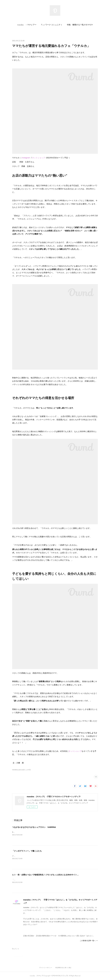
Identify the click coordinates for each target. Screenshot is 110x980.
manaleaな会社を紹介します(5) (21, 770)
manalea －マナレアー (27, 25)
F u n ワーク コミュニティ (52, 25)
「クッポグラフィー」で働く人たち (27, 851)
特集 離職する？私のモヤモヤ (80, 25)
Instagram (26, 158)
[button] (27, 25)
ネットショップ (39, 158)
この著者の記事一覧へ (89, 941)
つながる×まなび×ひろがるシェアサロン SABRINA (34, 827)
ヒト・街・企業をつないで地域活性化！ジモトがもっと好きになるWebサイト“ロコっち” (49, 875)
